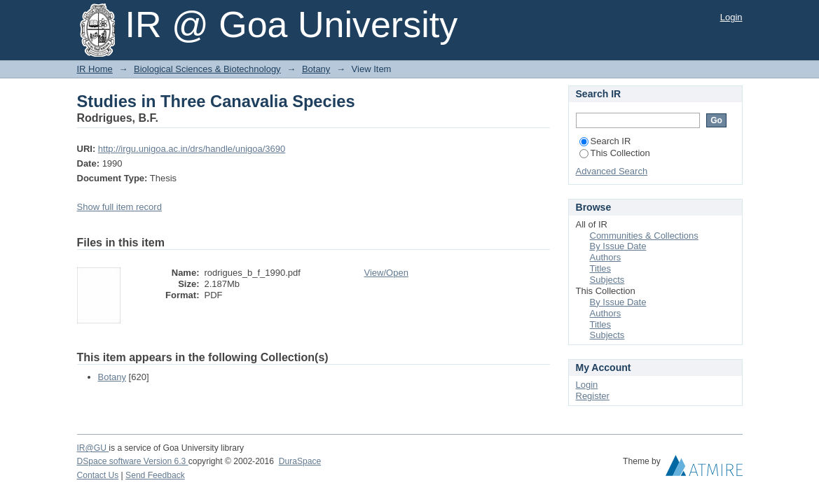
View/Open (386, 273)
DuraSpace (300, 461)
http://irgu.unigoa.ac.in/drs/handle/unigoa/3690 (192, 149)
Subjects (607, 280)
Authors (606, 257)
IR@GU (93, 448)
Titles (601, 268)
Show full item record (119, 207)
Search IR (605, 141)
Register (593, 396)
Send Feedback (155, 475)
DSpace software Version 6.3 (133, 461)
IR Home (95, 69)
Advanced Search (612, 171)
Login (731, 17)
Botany (316, 69)
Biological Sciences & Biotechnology (207, 69)
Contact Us (98, 475)
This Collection (615, 153)
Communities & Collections (644, 236)
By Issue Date (618, 246)
